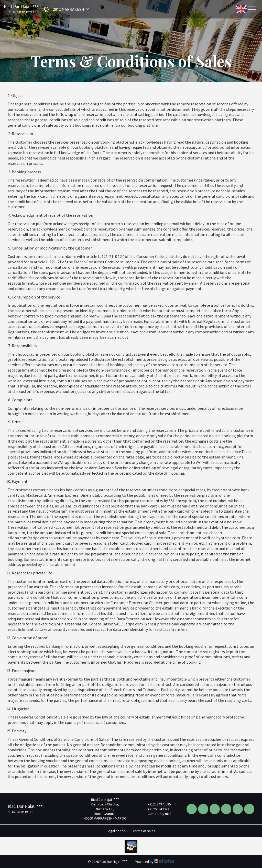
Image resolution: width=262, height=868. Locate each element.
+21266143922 (155, 809)
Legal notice (116, 831)
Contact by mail (156, 814)
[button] (64, 9)
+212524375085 (156, 804)
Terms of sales (144, 831)
